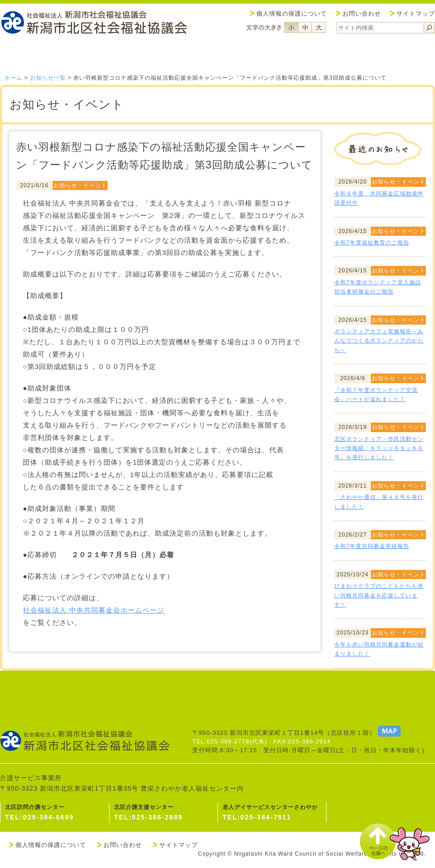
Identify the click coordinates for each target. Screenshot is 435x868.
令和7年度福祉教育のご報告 (372, 243)
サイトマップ (416, 14)
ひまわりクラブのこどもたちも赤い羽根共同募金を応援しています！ (379, 595)
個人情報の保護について (292, 14)
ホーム (14, 78)
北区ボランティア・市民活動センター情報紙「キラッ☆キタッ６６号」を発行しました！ (379, 448)
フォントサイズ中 (305, 27)
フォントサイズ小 (291, 27)
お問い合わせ (362, 14)
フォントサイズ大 (319, 27)
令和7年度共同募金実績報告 (372, 546)
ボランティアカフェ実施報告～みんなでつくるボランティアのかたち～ (379, 341)
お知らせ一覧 (48, 78)
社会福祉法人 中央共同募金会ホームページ (94, 610)
